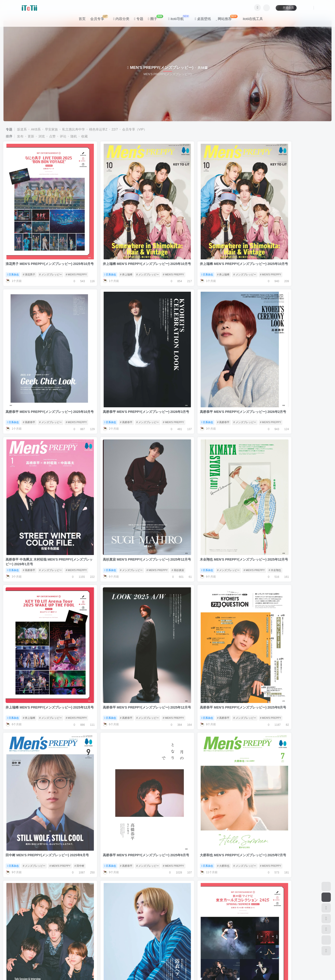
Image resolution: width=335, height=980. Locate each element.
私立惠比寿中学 (74, 129)
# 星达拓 (162, 773)
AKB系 (36, 129)
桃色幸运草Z (98, 129)
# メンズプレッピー (51, 256)
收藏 (84, 136)
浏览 (42, 136)
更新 (31, 136)
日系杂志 (13, 256)
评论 (63, 136)
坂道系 (22, 129)
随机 (74, 136)
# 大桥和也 (195, 644)
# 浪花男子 (29, 256)
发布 (20, 136)
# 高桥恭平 (278, 256)
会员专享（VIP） (135, 129)
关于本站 (100, 940)
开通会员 (286, 8)
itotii (36, 961)
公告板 (68, 940)
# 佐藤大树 (294, 773)
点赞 (52, 136)
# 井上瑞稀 (112, 256)
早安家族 (51, 129)
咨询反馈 (83, 940)
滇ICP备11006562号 (21, 968)
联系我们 (117, 940)
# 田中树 (80, 644)
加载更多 (167, 923)
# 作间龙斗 (29, 903)
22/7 (115, 129)
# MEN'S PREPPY (76, 256)
